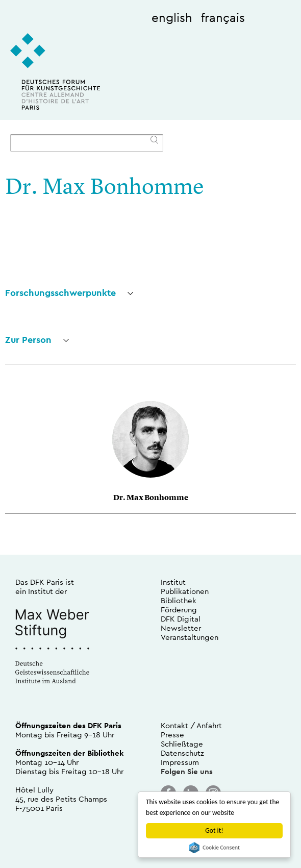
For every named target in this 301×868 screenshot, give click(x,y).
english (172, 17)
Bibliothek (179, 600)
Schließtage (182, 744)
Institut (173, 582)
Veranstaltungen (190, 637)
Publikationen (185, 591)
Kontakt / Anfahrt (191, 725)
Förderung (179, 610)
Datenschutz (182, 753)
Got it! (214, 830)
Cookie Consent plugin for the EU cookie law (214, 848)
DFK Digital (181, 619)
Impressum (180, 762)
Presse (172, 735)
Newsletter (181, 628)
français (223, 17)
